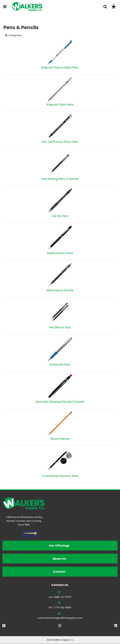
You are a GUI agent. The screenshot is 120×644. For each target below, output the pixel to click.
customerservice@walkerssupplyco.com (60, 618)
